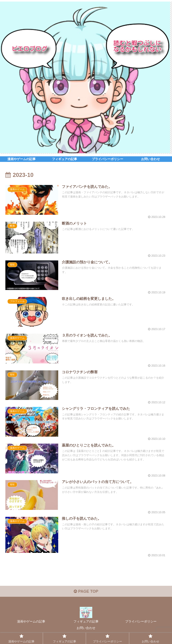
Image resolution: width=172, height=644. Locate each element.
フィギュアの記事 (86, 623)
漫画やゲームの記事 (31, 623)
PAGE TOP (86, 593)
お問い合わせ (86, 629)
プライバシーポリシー (141, 623)
